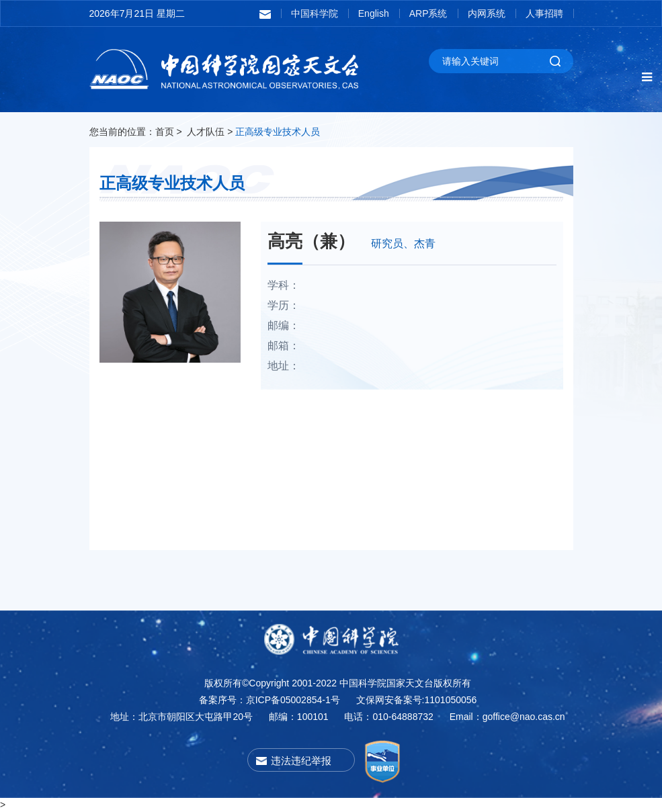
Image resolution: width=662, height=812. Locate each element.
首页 (165, 132)
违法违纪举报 (301, 761)
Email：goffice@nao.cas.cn (507, 717)
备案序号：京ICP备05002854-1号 (270, 700)
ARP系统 (428, 13)
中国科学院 (315, 13)
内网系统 (487, 13)
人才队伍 (206, 132)
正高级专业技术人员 (278, 132)
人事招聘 (544, 13)
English (374, 13)
